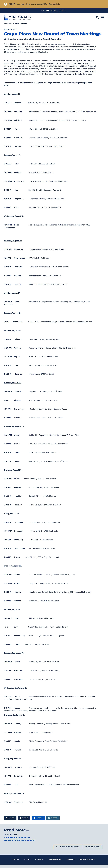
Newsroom (8, 23)
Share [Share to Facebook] (38, 818)
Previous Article (70, 847)
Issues (27, 860)
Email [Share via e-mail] (24, 818)
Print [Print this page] (10, 818)
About (16, 860)
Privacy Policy (88, 860)
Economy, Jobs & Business (17, 837)
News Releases (21, 23)
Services (40, 860)
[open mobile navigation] (103, 18)
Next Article (92, 847)
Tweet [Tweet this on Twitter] (53, 818)
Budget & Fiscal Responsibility (20, 840)
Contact (70, 860)
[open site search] (98, 18)
